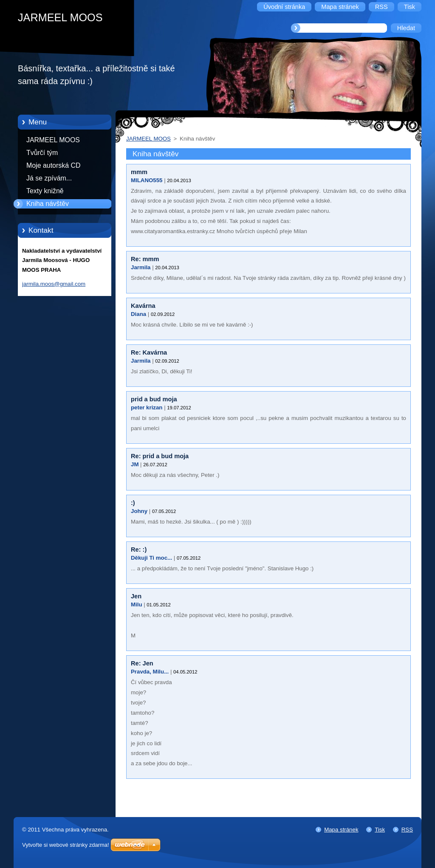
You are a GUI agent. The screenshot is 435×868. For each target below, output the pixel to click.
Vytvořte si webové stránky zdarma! (66, 845)
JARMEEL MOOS (53, 140)
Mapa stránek (341, 830)
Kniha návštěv (48, 204)
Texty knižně (45, 191)
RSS (407, 830)
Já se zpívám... (49, 178)
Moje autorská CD (53, 165)
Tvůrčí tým (42, 153)
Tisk (380, 830)
